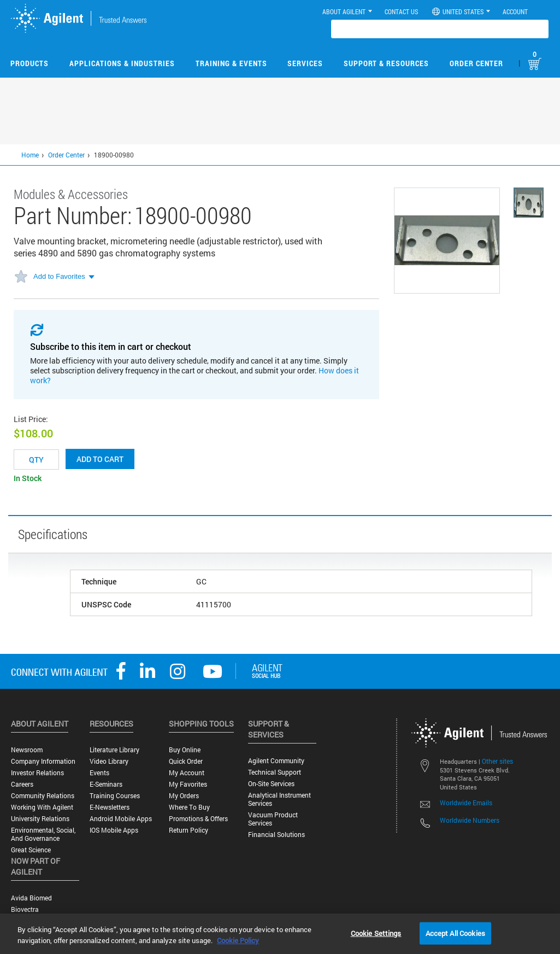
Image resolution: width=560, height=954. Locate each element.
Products (30, 63)
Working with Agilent (42, 807)
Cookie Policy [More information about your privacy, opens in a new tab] (238, 940)
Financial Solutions (276, 835)
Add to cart (100, 459)
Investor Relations (37, 773)
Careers (22, 784)
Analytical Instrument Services (279, 799)
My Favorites (188, 784)
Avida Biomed (31, 898)
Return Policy (188, 830)
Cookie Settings (376, 933)
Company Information (43, 761)
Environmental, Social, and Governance (43, 834)
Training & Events (231, 63)
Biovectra (25, 909)
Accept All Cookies (455, 933)
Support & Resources (386, 63)
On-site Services (271, 784)
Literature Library (114, 750)
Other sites (497, 761)
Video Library (109, 761)
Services (305, 63)
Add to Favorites (59, 276)
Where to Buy (189, 807)
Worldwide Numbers (470, 820)
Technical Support (275, 772)
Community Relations (43, 796)
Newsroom (27, 750)
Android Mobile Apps (121, 819)
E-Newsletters (110, 807)
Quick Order (186, 761)
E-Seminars (106, 784)
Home (30, 155)
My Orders (184, 796)
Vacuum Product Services (273, 819)
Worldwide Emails (466, 803)
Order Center (476, 63)
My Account (187, 773)
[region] (280, 934)
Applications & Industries (122, 63)
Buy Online (185, 750)
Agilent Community (276, 761)
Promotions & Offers (198, 819)
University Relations (40, 819)
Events (99, 773)
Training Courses (115, 796)
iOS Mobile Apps (114, 830)
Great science (31, 850)
